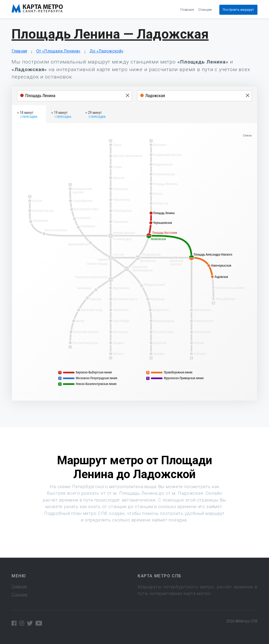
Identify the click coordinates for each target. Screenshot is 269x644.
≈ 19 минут (61, 115)
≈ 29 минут (95, 115)
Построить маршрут (238, 10)
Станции (205, 10)
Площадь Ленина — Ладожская (110, 34)
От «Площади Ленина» (58, 51)
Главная (187, 10)
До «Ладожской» (107, 51)
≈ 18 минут (27, 115)
